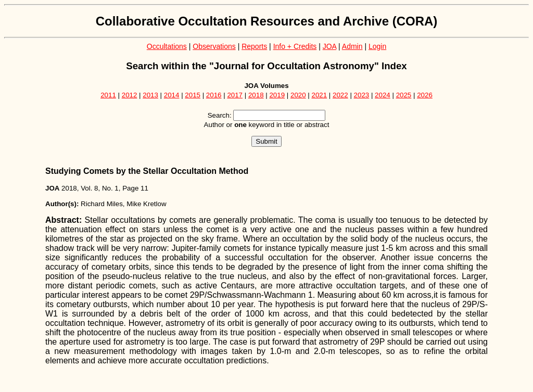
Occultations (167, 46)
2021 (320, 95)
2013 (150, 95)
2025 (404, 95)
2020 (298, 95)
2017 (235, 95)
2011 (108, 95)
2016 (214, 95)
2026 (425, 95)
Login (377, 46)
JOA (329, 46)
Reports (254, 46)
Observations (214, 46)
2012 (130, 95)
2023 (362, 95)
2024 (383, 95)
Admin (352, 46)
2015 (193, 95)
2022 (340, 95)
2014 (172, 95)
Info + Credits (295, 46)
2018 (256, 95)
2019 (277, 95)
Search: (220, 115)
